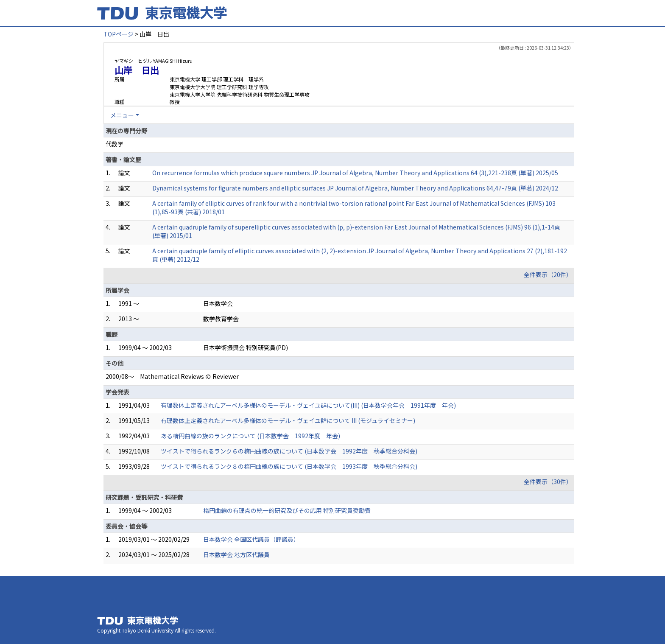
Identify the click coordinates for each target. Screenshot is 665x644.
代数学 (115, 144)
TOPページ (119, 34)
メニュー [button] (122, 115)
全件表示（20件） (548, 274)
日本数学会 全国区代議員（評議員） (251, 539)
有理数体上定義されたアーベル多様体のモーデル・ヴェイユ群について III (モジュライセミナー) (288, 420)
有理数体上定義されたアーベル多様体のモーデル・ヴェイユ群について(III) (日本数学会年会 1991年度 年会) (308, 405)
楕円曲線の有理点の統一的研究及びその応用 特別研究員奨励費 (287, 510)
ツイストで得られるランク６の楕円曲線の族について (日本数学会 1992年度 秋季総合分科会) (289, 451)
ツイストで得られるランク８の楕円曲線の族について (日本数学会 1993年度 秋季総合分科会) (289, 466)
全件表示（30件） (548, 482)
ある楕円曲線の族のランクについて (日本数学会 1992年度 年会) (250, 436)
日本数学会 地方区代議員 (236, 554)
